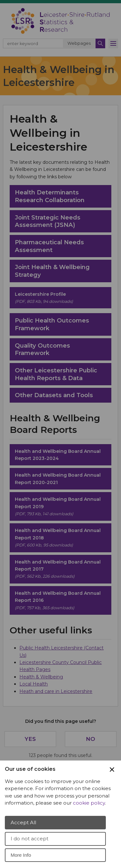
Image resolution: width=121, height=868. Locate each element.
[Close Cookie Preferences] (112, 770)
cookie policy (89, 803)
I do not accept (30, 839)
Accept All (23, 822)
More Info (21, 855)
